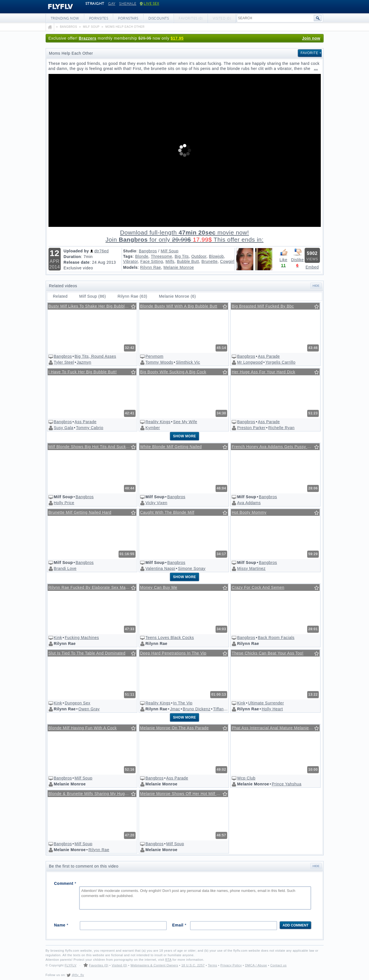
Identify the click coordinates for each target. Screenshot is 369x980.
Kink (58, 638)
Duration (72, 257)
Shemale (128, 4)
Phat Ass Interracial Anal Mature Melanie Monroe (276, 728)
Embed (312, 267)
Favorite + (311, 53)
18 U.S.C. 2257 (193, 965)
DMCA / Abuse (256, 965)
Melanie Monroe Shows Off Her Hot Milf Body (183, 794)
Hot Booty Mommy (249, 512)
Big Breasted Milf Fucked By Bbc (263, 306)
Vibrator (130, 261)
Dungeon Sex (77, 703)
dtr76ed (101, 251)
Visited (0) (120, 965)
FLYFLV (56, 7)
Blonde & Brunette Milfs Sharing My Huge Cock (92, 794)
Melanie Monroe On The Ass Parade (174, 728)
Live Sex (150, 4)
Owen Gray (89, 709)
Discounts (159, 18)
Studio (130, 251)
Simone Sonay (192, 568)
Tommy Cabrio (90, 428)
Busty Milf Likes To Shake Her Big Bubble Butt (92, 306)
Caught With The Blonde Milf (167, 512)
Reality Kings (158, 422)
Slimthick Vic (188, 362)
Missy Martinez (251, 568)
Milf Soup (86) (92, 296)
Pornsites (99, 18)
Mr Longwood (250, 362)
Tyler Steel (64, 362)
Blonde (142, 256)
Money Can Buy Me (159, 587)
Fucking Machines (82, 638)
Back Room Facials (276, 638)
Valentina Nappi (160, 568)
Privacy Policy (231, 965)
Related (60, 296)
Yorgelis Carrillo (281, 362)
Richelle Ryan (282, 428)
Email (179, 925)
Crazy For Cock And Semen (258, 587)
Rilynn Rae (150, 267)
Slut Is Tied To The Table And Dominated (87, 653)
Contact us (279, 965)
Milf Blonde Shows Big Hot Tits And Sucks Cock (92, 447)
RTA (168, 960)
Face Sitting (152, 261)
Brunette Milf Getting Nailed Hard (80, 512)
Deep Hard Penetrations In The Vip (173, 653)
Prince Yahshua (287, 784)
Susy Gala (64, 428)
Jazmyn (84, 362)
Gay (112, 4)
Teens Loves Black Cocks (170, 638)
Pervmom (154, 356)
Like (283, 255)
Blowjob (217, 256)
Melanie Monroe (179, 267)
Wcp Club (246, 778)
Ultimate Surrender (266, 703)
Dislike (298, 255)
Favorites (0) (99, 965)
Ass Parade (269, 356)
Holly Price (64, 503)
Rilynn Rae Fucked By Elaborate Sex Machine (92, 587)
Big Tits (182, 256)
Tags (128, 256)
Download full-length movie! (185, 236)
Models (130, 267)
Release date (77, 262)
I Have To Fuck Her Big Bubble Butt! (83, 372)
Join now (311, 38)
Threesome (162, 256)
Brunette (209, 261)
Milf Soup (170, 251)
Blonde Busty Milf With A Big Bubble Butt (179, 306)
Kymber (153, 428)
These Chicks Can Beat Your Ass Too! (268, 653)
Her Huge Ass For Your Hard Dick (263, 372)
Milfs (170, 261)
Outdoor (199, 256)
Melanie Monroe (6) (177, 296)
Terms (212, 965)
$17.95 (177, 38)
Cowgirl (227, 261)
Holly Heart (272, 709)
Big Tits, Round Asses (95, 356)
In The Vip (183, 703)
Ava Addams (249, 503)
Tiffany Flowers (227, 709)
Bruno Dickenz (197, 709)
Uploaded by (76, 251)
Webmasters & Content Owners (154, 965)
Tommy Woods (159, 362)
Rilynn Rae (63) (132, 296)
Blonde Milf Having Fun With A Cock (83, 728)
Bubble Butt (188, 261)
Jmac (175, 709)
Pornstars (128, 18)
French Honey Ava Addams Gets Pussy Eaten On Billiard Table (276, 447)
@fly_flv (78, 975)
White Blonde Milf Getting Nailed (171, 447)
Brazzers (88, 38)
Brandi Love (65, 568)
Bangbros (148, 251)
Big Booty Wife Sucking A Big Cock (173, 372)
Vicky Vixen (156, 503)
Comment (65, 883)
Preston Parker (251, 428)
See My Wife (185, 422)
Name (61, 925)
